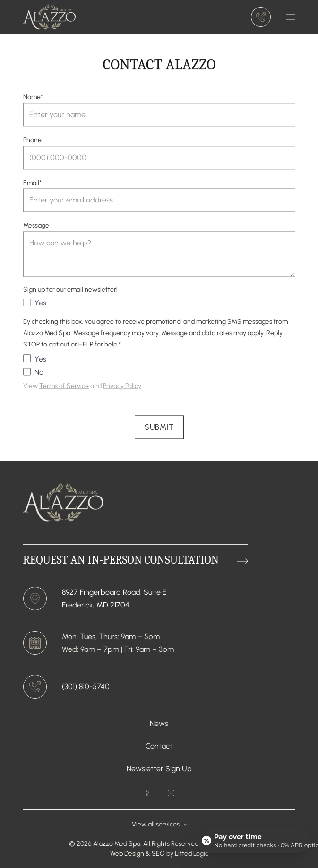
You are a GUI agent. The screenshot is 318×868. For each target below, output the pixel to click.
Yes (35, 305)
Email (32, 184)
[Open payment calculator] (254, 841)
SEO (159, 854)
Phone (32, 141)
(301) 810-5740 (86, 687)
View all (159, 824)
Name (33, 99)
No (33, 374)
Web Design (127, 854)
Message (36, 227)
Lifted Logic (192, 854)
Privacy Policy (122, 388)
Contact (159, 746)
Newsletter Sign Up (159, 769)
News (159, 723)
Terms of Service (64, 388)
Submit (159, 429)
